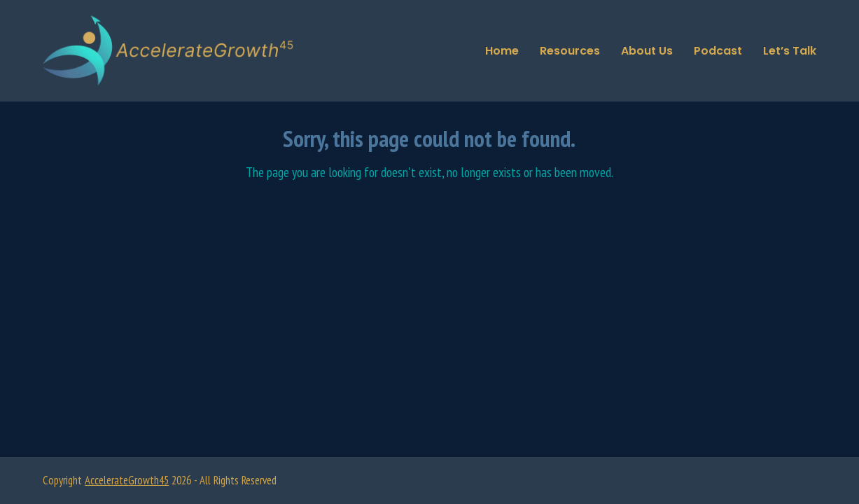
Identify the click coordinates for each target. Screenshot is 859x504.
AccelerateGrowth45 (127, 480)
